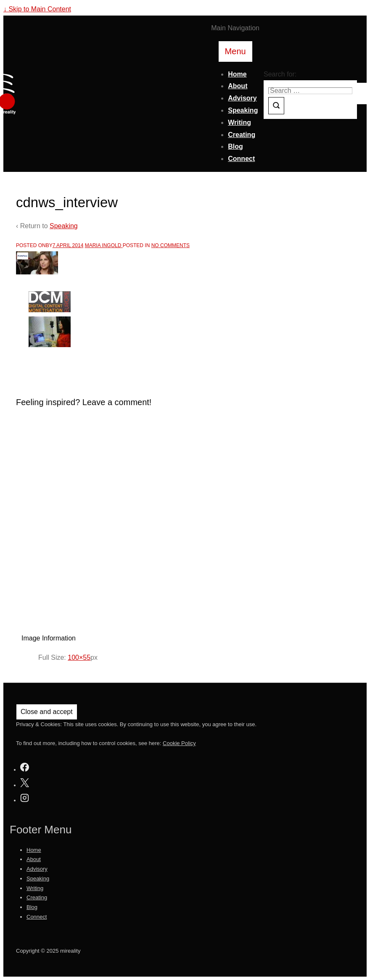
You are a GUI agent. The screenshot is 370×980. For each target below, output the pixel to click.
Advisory (242, 98)
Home (237, 74)
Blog (235, 146)
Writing (239, 122)
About (238, 86)
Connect (241, 159)
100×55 (79, 657)
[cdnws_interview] (68, 245)
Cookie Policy (179, 743)
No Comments (170, 245)
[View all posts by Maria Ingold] (104, 245)
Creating (242, 135)
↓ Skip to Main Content (37, 9)
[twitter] (25, 784)
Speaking (243, 110)
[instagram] (25, 799)
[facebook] (25, 768)
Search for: (280, 74)
